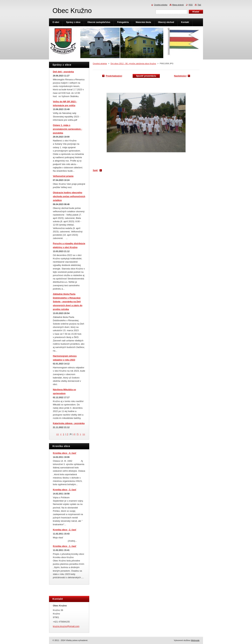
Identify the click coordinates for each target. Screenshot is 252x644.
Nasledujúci (180, 76)
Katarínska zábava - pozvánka (69, 423)
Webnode (195, 640)
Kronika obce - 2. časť (65, 530)
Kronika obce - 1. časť (65, 546)
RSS (191, 5)
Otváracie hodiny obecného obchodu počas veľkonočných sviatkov (69, 196)
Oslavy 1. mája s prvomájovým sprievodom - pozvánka (67, 129)
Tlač (199, 5)
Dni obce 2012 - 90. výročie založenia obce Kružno (133, 64)
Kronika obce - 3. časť (65, 490)
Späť (95, 170)
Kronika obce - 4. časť (65, 453)
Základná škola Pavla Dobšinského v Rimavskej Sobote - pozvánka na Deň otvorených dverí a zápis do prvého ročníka (68, 302)
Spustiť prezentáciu (146, 76)
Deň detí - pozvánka (63, 72)
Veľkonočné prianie (63, 176)
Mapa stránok (178, 5)
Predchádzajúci (114, 76)
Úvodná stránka (100, 64)
